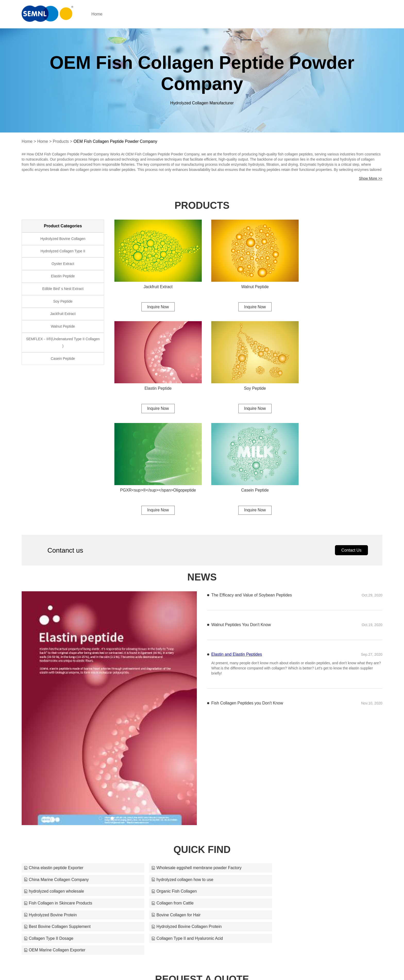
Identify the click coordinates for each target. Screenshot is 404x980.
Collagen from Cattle (167, 784)
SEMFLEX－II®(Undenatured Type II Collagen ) (63, 346)
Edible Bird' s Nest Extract (63, 290)
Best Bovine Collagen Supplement (179, 796)
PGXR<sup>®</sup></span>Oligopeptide (248, 382)
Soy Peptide (156, 382)
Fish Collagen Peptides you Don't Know (247, 596)
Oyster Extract (63, 265)
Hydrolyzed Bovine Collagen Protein (303, 796)
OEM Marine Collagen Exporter (299, 808)
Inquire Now (155, 304)
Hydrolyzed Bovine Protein (295, 784)
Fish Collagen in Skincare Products (58, 784)
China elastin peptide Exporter (54, 761)
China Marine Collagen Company (301, 761)
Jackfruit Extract (156, 283)
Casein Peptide (341, 382)
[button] (100, 711)
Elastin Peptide (341, 283)
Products (61, 141)
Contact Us (351, 443)
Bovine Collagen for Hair (49, 796)
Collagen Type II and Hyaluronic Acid (182, 808)
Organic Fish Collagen (291, 773)
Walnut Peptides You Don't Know (241, 518)
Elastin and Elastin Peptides (237, 547)
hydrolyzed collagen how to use (55, 773)
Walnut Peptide (248, 283)
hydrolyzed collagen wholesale (176, 773)
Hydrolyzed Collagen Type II (63, 252)
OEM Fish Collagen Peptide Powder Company (116, 141)
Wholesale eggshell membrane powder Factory (191, 761)
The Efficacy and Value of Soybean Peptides (252, 488)
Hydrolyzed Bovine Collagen (63, 239)
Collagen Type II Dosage (49, 808)
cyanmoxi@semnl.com (258, 966)
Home (101, 14)
